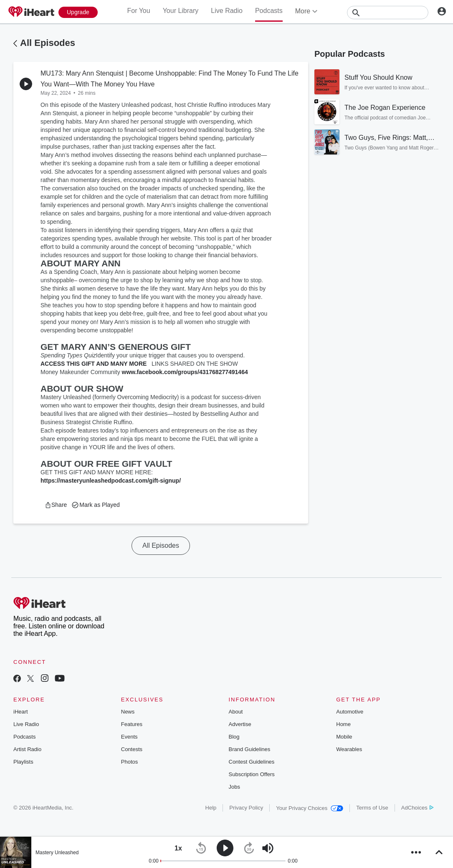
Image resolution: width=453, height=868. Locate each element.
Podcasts (269, 11)
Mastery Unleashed (57, 853)
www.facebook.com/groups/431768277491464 (185, 372)
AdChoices (417, 808)
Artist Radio (27, 749)
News (128, 712)
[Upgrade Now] (78, 12)
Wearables (349, 749)
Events (129, 737)
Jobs (234, 787)
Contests (132, 749)
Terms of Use (372, 808)
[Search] (388, 13)
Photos (129, 762)
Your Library (181, 11)
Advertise (240, 724)
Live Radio (227, 11)
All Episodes (48, 43)
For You (138, 11)
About (236, 712)
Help (211, 808)
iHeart (21, 712)
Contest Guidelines (252, 762)
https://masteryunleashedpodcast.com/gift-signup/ (111, 481)
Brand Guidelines (250, 749)
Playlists (23, 762)
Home (343, 724)
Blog (234, 737)
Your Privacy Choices (310, 808)
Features (132, 724)
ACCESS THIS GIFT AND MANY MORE (94, 364)
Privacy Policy (246, 808)
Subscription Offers (252, 774)
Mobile (344, 737)
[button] (56, 505)
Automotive (350, 712)
